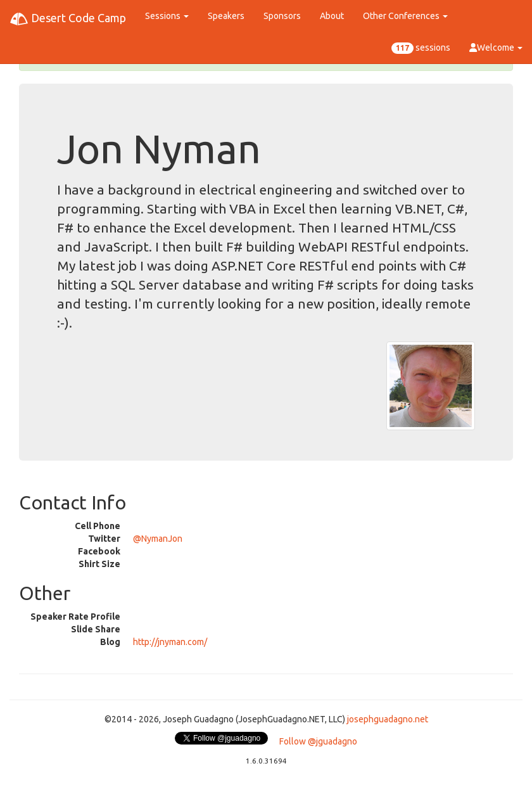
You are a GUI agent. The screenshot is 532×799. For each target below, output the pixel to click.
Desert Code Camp (68, 19)
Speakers (226, 16)
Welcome (496, 48)
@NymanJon (158, 539)
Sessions (167, 16)
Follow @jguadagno (318, 741)
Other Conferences (405, 16)
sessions (421, 48)
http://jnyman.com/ (170, 642)
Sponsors (282, 16)
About (332, 16)
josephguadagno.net (388, 719)
